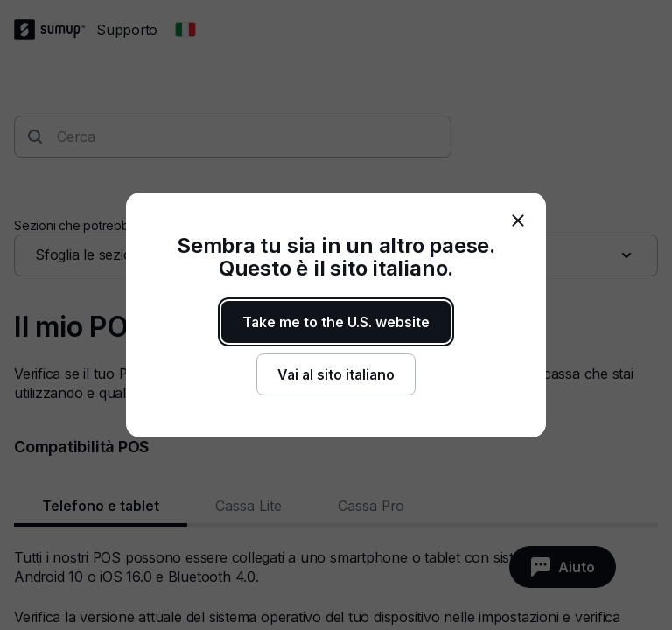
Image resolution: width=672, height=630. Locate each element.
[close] (518, 220)
